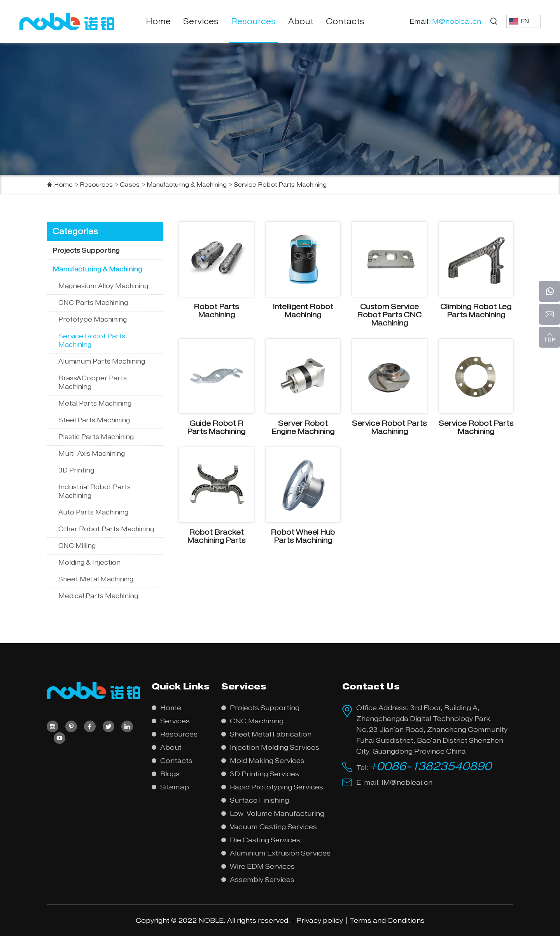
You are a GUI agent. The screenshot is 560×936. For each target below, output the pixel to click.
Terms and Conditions (387, 920)
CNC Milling (77, 546)
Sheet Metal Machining (96, 579)
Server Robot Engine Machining (303, 427)
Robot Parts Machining (216, 311)
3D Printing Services (264, 774)
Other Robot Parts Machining (106, 529)
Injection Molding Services (275, 747)
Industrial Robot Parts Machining (94, 491)
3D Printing (76, 470)
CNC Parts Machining (93, 303)
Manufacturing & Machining (187, 185)
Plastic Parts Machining (96, 437)
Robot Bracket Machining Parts (216, 536)
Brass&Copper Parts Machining (93, 382)
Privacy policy (320, 920)
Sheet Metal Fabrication (271, 734)
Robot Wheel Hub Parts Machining (303, 536)
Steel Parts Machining (94, 420)
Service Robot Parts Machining (280, 185)
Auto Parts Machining (93, 512)
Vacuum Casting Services (273, 827)
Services (201, 21)
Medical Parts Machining (98, 596)
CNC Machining (257, 721)
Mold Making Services (267, 761)
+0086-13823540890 (431, 766)
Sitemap (175, 787)
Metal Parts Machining (95, 403)
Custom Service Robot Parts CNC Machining (389, 315)
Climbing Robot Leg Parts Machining (476, 311)
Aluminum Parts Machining (102, 361)
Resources (253, 21)
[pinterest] (71, 726)
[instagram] (52, 726)
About (301, 21)
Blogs (170, 774)
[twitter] (108, 726)
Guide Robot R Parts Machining (216, 427)
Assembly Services (262, 880)
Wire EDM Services (262, 866)
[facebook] (90, 726)
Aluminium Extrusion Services (280, 853)
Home (158, 21)
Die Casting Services (265, 840)
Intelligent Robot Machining (303, 311)
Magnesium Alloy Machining (103, 286)
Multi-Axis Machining (92, 454)
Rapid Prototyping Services (276, 787)
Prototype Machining (93, 319)
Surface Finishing (259, 800)
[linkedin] (127, 726)
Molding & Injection (89, 562)
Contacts (345, 21)
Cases (130, 185)
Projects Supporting (86, 251)
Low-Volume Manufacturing (277, 814)
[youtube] (59, 738)
